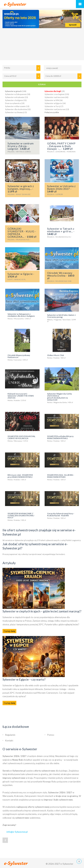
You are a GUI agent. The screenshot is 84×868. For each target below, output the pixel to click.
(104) (16, 91)
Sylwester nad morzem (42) (56, 97)
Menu (80, 4)
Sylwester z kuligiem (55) (16, 100)
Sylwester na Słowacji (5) (16, 112)
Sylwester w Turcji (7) (54, 106)
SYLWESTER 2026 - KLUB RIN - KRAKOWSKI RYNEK (62, 477)
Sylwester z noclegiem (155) (57, 94)
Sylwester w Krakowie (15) (16, 97)
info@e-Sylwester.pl (17, 832)
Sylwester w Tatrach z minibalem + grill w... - (62, 232)
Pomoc (51, 735)
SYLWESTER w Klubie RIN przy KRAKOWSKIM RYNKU (62, 438)
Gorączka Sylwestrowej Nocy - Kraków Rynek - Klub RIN (62, 516)
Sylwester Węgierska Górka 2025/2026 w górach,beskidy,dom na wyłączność (62, 398)
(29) (55, 91)
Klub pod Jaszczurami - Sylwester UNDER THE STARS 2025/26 (22, 397)
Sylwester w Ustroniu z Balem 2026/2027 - (62, 190)
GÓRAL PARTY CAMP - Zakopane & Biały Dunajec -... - (62, 147)
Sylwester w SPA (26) (54, 100)
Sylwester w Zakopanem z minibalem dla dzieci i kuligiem (22, 316)
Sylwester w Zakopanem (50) (18, 94)
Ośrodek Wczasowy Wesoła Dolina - (62, 277)
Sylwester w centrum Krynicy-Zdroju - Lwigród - (22, 147)
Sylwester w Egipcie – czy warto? (24, 679)
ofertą (25, 554)
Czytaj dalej (9, 631)
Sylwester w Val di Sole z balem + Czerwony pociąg (62, 318)
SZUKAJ (42, 84)
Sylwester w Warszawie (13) (17, 106)
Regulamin (10, 735)
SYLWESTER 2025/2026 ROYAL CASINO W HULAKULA (22, 438)
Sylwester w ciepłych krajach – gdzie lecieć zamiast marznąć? (42, 611)
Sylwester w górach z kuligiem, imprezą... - (22, 190)
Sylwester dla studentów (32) (18, 109)
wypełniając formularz (55, 554)
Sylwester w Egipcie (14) (55, 103)
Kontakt (9, 741)
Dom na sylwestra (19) (15, 103)
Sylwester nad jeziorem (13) (57, 109)
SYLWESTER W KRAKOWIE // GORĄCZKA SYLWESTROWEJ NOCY (22, 517)
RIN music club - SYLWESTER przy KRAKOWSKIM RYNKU (22, 477)
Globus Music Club (62, 356)
